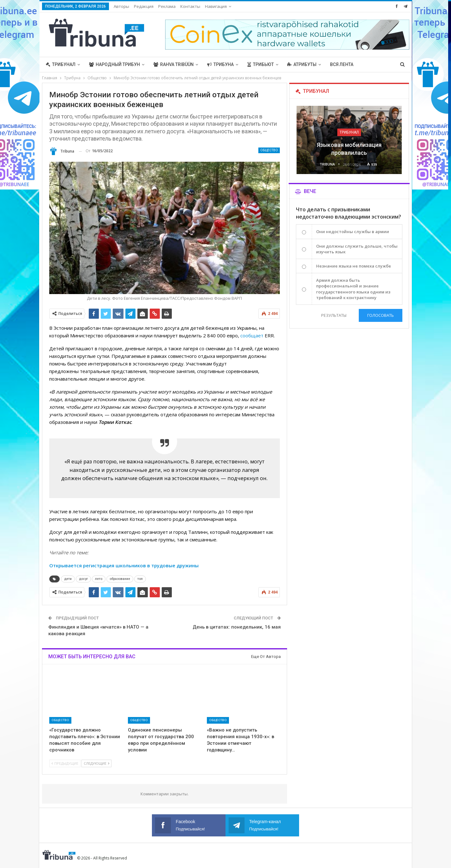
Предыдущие (65, 763)
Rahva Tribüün (174, 64)
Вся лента (342, 64)
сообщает (252, 335)
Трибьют (261, 64)
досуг (83, 579)
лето (99, 579)
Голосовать (381, 315)
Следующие (96, 763)
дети (68, 579)
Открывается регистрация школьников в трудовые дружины (124, 565)
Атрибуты (302, 64)
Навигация (216, 6)
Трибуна (220, 64)
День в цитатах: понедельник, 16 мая (237, 627)
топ (140, 579)
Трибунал (61, 64)
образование (120, 579)
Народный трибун (114, 64)
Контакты (190, 6)
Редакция (144, 6)
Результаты (334, 315)
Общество (269, 150)
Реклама (167, 6)
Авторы (121, 6)
